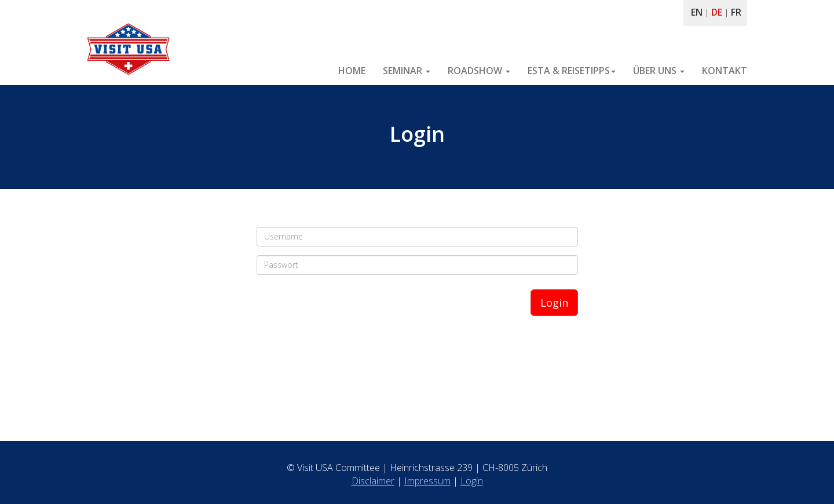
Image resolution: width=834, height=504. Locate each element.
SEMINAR (407, 71)
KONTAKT (725, 71)
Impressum (427, 481)
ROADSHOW (479, 71)
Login (554, 303)
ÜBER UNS (659, 71)
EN (697, 12)
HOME (352, 71)
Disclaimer (373, 481)
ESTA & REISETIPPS (572, 71)
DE (717, 12)
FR (736, 12)
